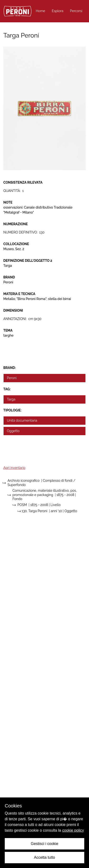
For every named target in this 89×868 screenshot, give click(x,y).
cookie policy (73, 830)
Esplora (58, 11)
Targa (11, 399)
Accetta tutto (44, 857)
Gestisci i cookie (45, 844)
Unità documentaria (22, 420)
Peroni (12, 378)
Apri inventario (14, 468)
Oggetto (13, 431)
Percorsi (76, 11)
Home (41, 11)
